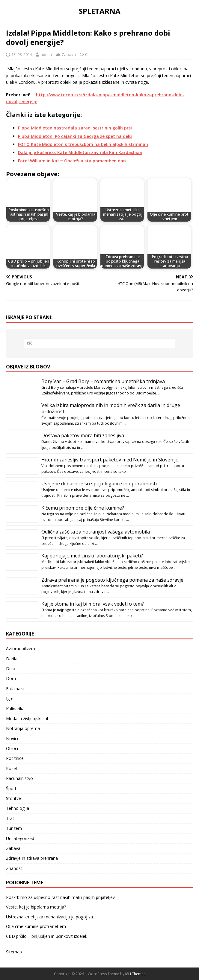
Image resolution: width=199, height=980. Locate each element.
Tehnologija (18, 808)
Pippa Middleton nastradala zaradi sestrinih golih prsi (75, 128)
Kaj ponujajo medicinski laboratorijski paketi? (92, 556)
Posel (11, 768)
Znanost (14, 868)
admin (46, 54)
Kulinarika (15, 709)
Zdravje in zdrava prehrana (32, 858)
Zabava (69, 54)
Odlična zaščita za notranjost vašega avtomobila (96, 532)
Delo (11, 669)
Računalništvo (19, 778)
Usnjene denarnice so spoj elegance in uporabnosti (99, 484)
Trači (11, 818)
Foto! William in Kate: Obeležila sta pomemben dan (72, 161)
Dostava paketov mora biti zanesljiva (83, 435)
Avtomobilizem (21, 648)
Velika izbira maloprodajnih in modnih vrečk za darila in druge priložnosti (111, 408)
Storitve (13, 798)
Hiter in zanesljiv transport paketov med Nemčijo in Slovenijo (110, 460)
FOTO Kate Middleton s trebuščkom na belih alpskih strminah (83, 144)
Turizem (14, 828)
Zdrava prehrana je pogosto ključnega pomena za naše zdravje (112, 580)
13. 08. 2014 (22, 54)
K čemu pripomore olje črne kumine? (83, 508)
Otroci (12, 748)
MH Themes (135, 974)
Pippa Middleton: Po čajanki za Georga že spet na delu (75, 136)
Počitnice (15, 758)
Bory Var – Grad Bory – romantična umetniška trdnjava (103, 381)
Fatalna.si (15, 689)
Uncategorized (20, 838)
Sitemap (14, 952)
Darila (12, 659)
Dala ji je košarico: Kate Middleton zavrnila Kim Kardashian (80, 152)
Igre (10, 698)
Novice (13, 739)
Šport (11, 788)
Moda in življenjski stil (27, 718)
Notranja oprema (23, 728)
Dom (11, 678)
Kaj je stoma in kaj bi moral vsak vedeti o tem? (93, 604)
